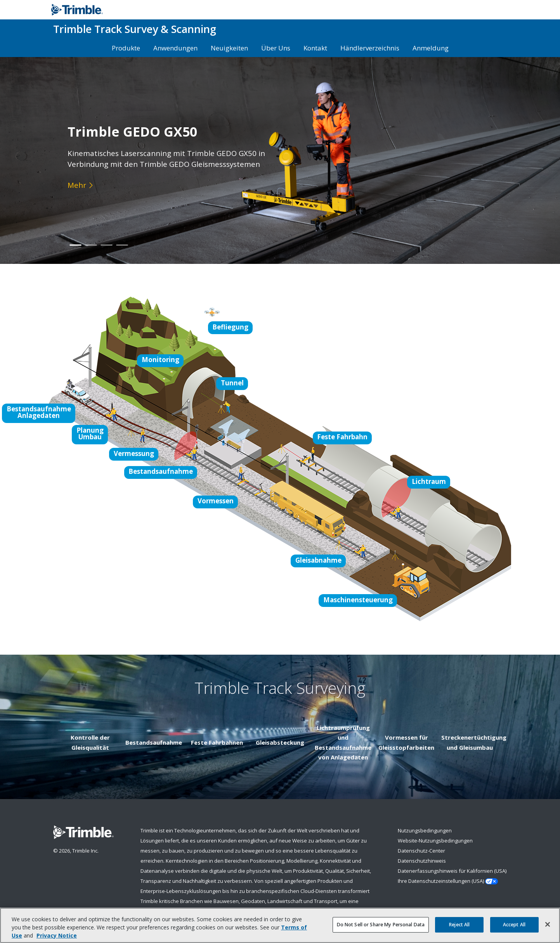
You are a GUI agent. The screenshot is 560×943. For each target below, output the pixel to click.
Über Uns (276, 48)
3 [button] (106, 250)
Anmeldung (431, 48)
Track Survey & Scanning (135, 29)
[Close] (548, 925)
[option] (280, 160)
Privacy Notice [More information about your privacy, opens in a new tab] (57, 936)
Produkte (126, 48)
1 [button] (75, 250)
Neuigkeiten (229, 48)
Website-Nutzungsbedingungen (435, 841)
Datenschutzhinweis (422, 861)
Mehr (77, 185)
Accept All (514, 925)
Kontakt (315, 48)
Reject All (459, 925)
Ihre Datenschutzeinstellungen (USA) (448, 881)
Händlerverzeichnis (370, 48)
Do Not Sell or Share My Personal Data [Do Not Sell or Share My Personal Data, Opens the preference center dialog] (381, 925)
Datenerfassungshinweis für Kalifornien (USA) (452, 871)
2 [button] (91, 250)
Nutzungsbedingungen (425, 830)
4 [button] (122, 250)
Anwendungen (175, 48)
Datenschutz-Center (421, 851)
